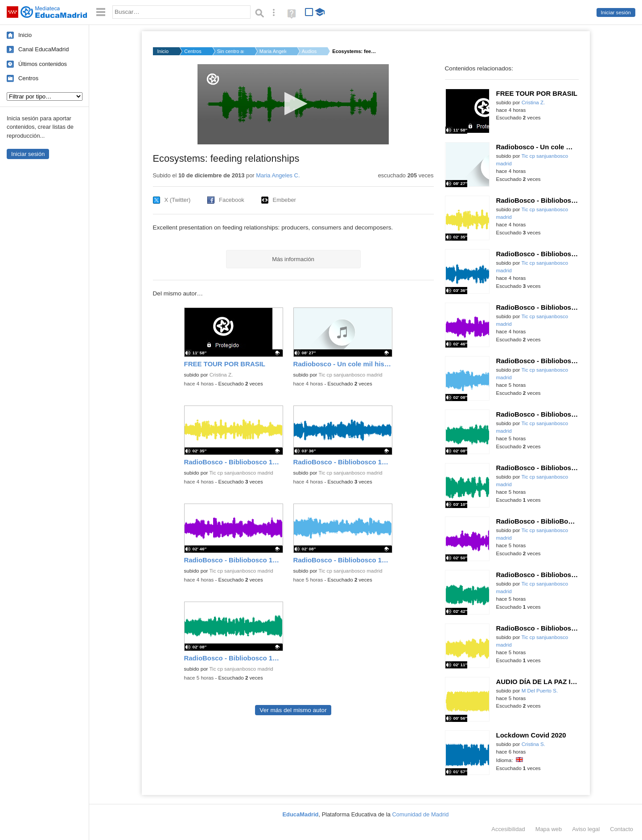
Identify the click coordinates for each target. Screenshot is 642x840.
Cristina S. (533, 744)
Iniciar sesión (616, 12)
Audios (309, 51)
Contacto (621, 829)
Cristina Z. (221, 375)
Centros (28, 78)
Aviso (586, 829)
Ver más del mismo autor (293, 710)
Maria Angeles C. (273, 51)
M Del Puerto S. (540, 691)
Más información (293, 259)
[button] (293, 104)
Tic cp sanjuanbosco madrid (350, 375)
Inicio (25, 35)
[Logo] (213, 79)
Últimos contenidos (43, 64)
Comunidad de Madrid (421, 814)
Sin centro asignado (230, 51)
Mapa (549, 829)
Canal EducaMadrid (43, 49)
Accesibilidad (508, 829)
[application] (293, 104)
